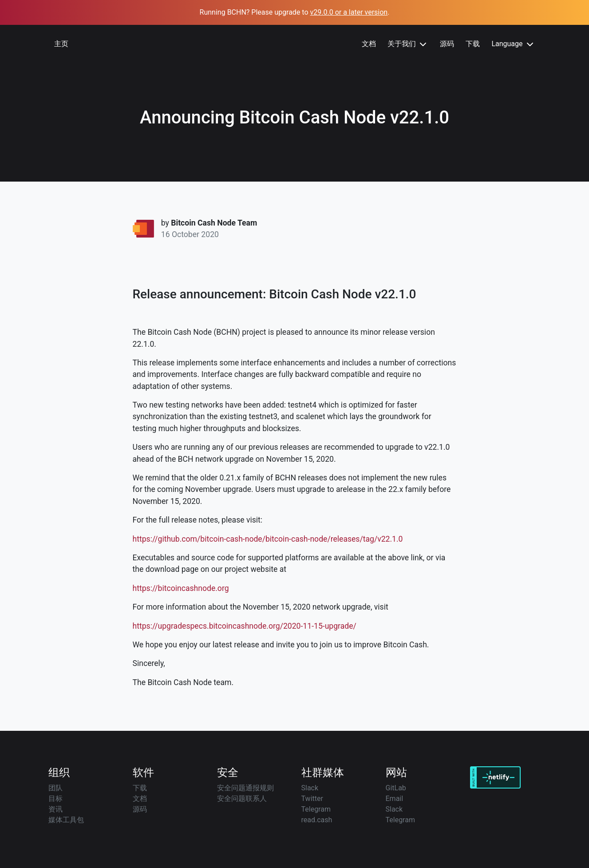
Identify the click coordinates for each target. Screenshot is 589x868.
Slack (310, 788)
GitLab (396, 788)
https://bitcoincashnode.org (181, 588)
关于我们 (408, 44)
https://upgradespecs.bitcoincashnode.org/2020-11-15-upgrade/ (245, 626)
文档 (369, 44)
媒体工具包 (66, 820)
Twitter (312, 799)
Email (395, 799)
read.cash (317, 820)
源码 (447, 44)
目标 (55, 799)
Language (513, 44)
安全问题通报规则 (245, 788)
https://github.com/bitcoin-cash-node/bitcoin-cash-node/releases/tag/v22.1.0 (268, 539)
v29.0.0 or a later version (349, 12)
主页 (61, 44)
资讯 (55, 809)
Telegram (316, 809)
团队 (55, 788)
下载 (473, 44)
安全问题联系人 (242, 799)
